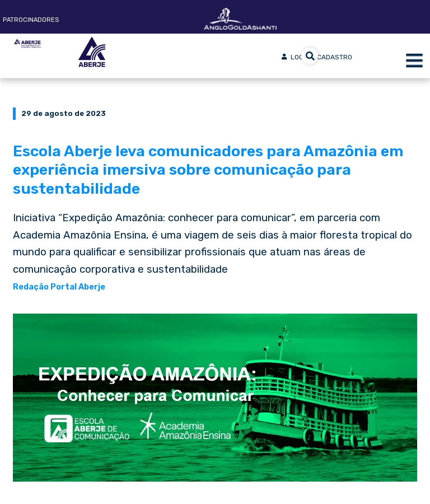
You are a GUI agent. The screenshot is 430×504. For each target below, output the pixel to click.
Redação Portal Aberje (59, 287)
